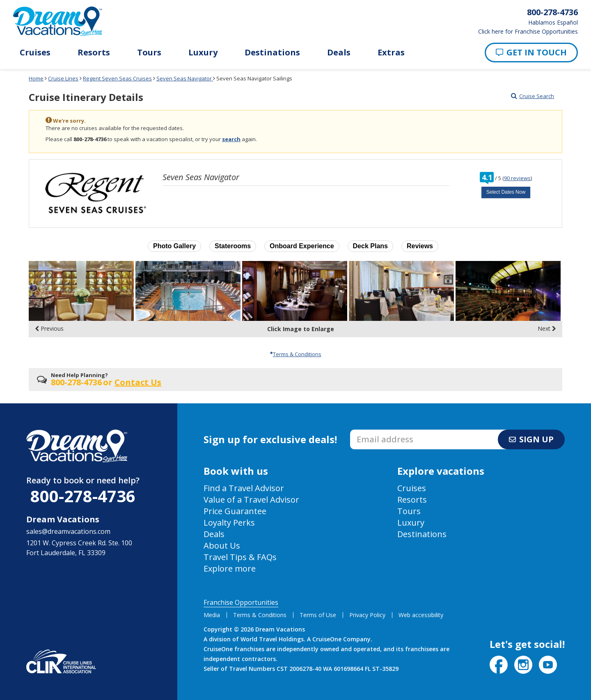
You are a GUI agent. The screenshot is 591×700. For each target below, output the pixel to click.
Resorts (94, 53)
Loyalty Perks (229, 523)
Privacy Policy (367, 615)
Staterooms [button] (233, 246)
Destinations (272, 53)
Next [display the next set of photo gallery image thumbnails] (547, 329)
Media (212, 615)
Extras (391, 53)
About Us (222, 546)
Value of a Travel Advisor (251, 500)
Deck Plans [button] (370, 246)
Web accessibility (421, 615)
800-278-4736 (83, 496)
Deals (339, 53)
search (231, 139)
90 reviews (517, 178)
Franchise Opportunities (241, 602)
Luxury (203, 53)
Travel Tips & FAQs (240, 557)
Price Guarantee (235, 511)
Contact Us (138, 382)
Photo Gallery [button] (174, 246)
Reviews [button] (420, 246)
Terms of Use (318, 615)
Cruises (35, 53)
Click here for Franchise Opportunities (528, 32)
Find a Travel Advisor (244, 488)
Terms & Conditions (296, 354)
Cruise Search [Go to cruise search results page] (533, 96)
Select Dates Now (506, 192)
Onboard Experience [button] (302, 246)
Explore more (230, 568)
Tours (149, 53)
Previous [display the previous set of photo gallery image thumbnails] (49, 329)
